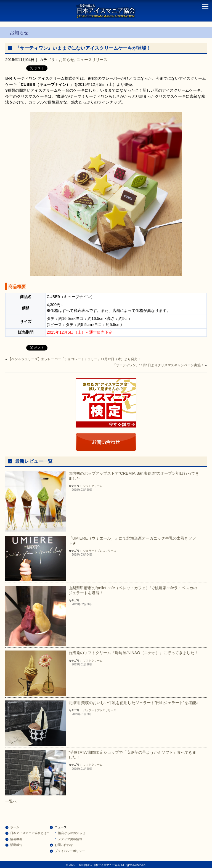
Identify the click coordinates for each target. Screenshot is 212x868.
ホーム (15, 827)
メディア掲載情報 (70, 839)
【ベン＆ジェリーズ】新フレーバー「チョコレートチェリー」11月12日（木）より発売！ (75, 359)
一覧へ (11, 801)
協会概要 (16, 839)
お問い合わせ (64, 845)
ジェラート (90, 551)
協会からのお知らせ (72, 833)
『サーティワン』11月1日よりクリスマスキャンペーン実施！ (158, 365)
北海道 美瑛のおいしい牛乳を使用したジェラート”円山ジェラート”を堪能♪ (133, 703)
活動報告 (16, 845)
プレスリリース (107, 551)
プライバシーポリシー (70, 851)
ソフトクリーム (93, 486)
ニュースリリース (92, 60)
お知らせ (67, 60)
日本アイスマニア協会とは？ (30, 833)
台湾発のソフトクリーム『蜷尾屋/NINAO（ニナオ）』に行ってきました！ (133, 653)
